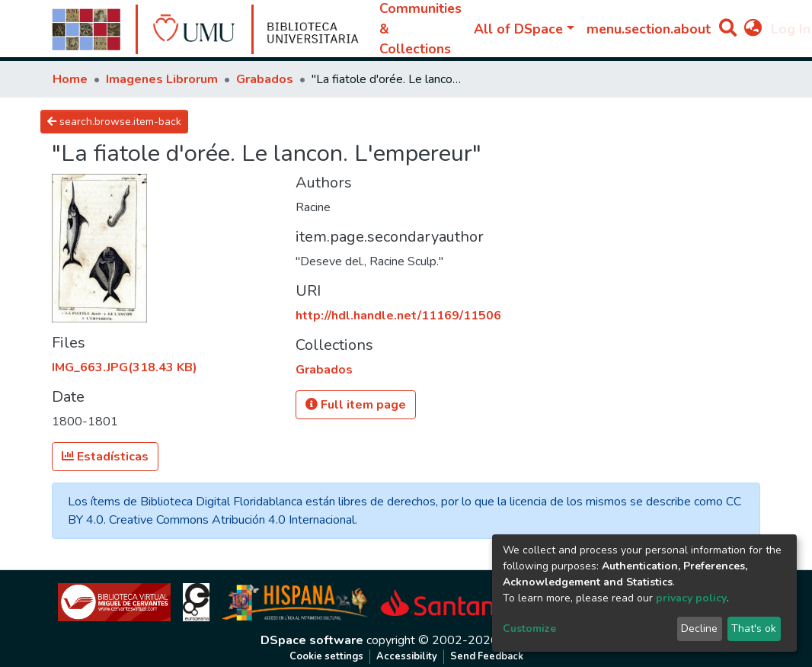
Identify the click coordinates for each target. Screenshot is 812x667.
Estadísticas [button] (105, 457)
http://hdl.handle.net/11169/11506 (398, 316)
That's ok (754, 629)
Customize (529, 629)
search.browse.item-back (114, 122)
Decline (699, 629)
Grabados (265, 79)
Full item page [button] (356, 405)
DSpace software (312, 640)
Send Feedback (487, 656)
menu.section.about (649, 29)
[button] (753, 29)
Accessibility (407, 656)
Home (70, 79)
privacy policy (691, 598)
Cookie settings (326, 656)
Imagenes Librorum (162, 79)
